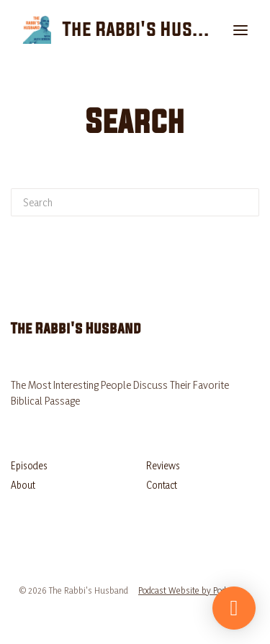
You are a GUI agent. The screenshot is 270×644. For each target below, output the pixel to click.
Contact (162, 485)
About (23, 485)
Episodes (29, 465)
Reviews (163, 465)
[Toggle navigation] (240, 30)
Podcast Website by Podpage (191, 590)
